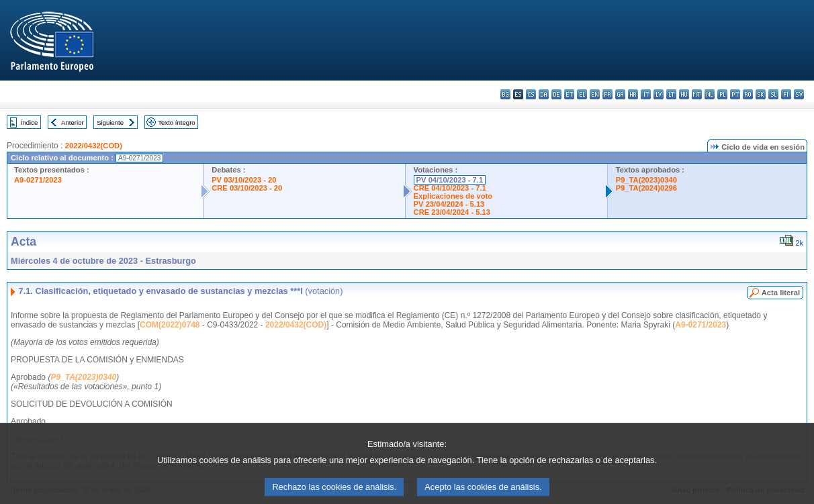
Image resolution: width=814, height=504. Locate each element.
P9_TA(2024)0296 (646, 188)
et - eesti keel (569, 94)
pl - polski (722, 94)
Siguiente (110, 122)
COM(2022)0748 (170, 325)
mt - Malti (697, 94)
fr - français (607, 94)
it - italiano (646, 94)
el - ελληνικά (582, 94)
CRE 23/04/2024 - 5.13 (452, 212)
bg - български (505, 94)
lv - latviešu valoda (659, 94)
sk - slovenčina (761, 94)
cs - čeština (531, 94)
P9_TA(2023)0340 (646, 180)
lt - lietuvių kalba (671, 94)
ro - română (748, 94)
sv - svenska (799, 94)
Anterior (73, 122)
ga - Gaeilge (620, 94)
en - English (595, 94)
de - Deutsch (556, 94)
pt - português (735, 94)
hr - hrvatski (633, 94)
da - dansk (544, 94)
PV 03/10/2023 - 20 (244, 180)
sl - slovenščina (773, 94)
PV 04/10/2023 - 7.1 (450, 180)
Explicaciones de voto (453, 196)
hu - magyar (684, 94)
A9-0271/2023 (38, 180)
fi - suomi (786, 94)
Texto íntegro (176, 122)
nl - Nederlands (710, 94)
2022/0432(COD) (94, 146)
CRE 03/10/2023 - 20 (247, 188)
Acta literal (781, 293)
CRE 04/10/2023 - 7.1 (450, 188)
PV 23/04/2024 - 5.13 (449, 204)
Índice (30, 122)
